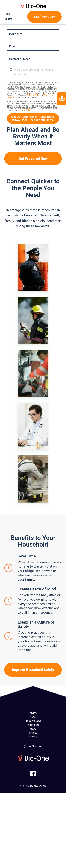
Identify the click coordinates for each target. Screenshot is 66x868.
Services (33, 713)
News (33, 729)
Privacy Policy (34, 95)
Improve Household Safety (33, 670)
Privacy (33, 733)
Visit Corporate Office (33, 786)
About (33, 717)
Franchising (33, 725)
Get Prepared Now (33, 159)
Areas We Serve (33, 721)
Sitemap (33, 737)
